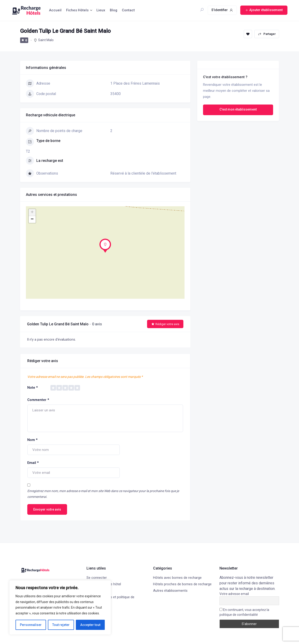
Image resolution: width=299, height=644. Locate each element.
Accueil (55, 10)
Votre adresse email (234, 594)
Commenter (38, 400)
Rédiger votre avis (165, 324)
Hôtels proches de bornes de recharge (182, 584)
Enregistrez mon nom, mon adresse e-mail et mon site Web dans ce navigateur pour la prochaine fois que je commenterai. (103, 494)
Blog (114, 10)
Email (33, 463)
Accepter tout (90, 625)
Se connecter (97, 578)
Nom (32, 440)
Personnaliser (31, 625)
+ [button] (32, 213)
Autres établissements (170, 591)
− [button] (32, 219)
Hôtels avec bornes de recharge (177, 578)
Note (32, 388)
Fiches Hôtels (77, 10)
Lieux (101, 10)
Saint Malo (46, 40)
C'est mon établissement (238, 109)
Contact (128, 10)
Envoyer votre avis (47, 509)
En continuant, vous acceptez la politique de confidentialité (244, 612)
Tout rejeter (61, 625)
